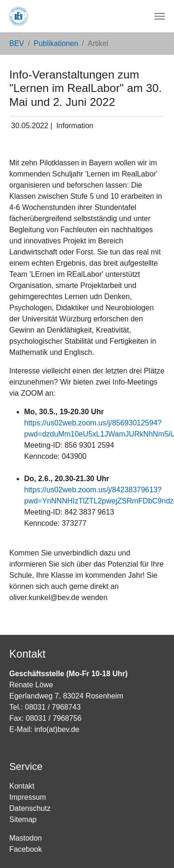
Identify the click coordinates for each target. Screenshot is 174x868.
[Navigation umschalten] (160, 16)
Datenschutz (30, 808)
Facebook (26, 849)
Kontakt (22, 786)
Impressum (28, 797)
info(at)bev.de (57, 729)
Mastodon (26, 838)
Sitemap (23, 819)
